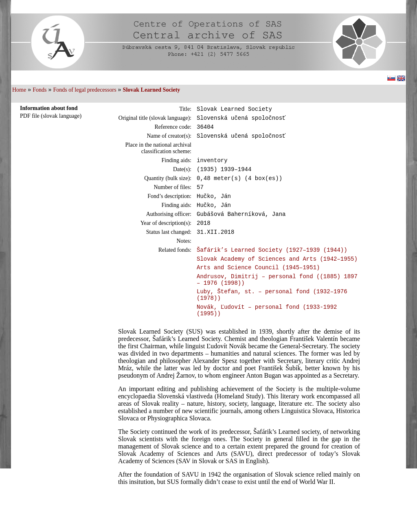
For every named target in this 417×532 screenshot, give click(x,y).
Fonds (40, 90)
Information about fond (49, 108)
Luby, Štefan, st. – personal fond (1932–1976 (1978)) (272, 318)
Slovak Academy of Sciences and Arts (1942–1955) (277, 277)
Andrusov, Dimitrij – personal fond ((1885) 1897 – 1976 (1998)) (277, 301)
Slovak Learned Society (152, 90)
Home (19, 90)
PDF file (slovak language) (51, 116)
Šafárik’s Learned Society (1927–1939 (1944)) (272, 267)
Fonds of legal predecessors (84, 90)
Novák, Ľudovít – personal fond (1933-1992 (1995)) (267, 336)
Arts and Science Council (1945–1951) (258, 287)
